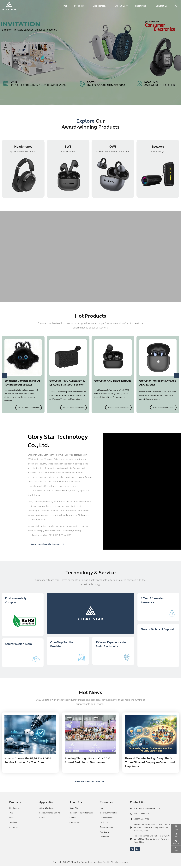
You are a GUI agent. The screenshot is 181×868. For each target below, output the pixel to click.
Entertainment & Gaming (50, 815)
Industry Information (109, 815)
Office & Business (46, 810)
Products (79, 6)
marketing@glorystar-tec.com (147, 810)
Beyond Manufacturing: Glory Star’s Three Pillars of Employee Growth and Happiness (150, 764)
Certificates (104, 839)
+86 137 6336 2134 (142, 816)
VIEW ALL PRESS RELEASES (88, 784)
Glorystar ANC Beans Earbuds (113, 381)
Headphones (23, 147)
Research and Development (81, 815)
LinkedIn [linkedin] (137, 851)
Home (64, 6)
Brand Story (75, 810)
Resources (140, 6)
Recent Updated (107, 829)
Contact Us (161, 6)
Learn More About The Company (46, 544)
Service (72, 820)
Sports (42, 820)
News (102, 810)
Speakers (158, 147)
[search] (176, 6)
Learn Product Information (29, 408)
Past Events (105, 834)
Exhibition (104, 824)
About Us (120, 6)
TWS (68, 147)
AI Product (14, 829)
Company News (106, 820)
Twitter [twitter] (132, 851)
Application (100, 6)
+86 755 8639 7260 (141, 821)
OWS (113, 147)
